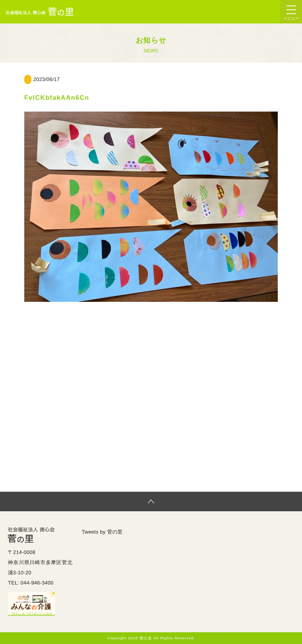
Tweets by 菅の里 (102, 532)
